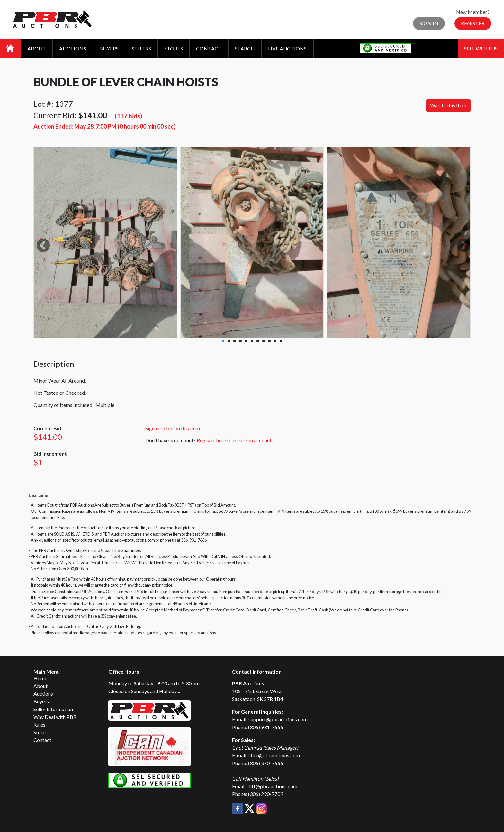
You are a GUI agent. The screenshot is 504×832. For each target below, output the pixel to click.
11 (281, 341)
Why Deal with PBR (55, 717)
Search (245, 48)
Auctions (73, 48)
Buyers (109, 48)
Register (473, 23)
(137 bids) (128, 116)
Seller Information (53, 709)
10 (275, 341)
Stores (174, 48)
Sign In (429, 23)
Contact (209, 48)
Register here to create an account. (235, 440)
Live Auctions (287, 48)
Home (40, 678)
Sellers (141, 48)
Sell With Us (481, 48)
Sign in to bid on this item (173, 428)
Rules (39, 724)
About (37, 48)
